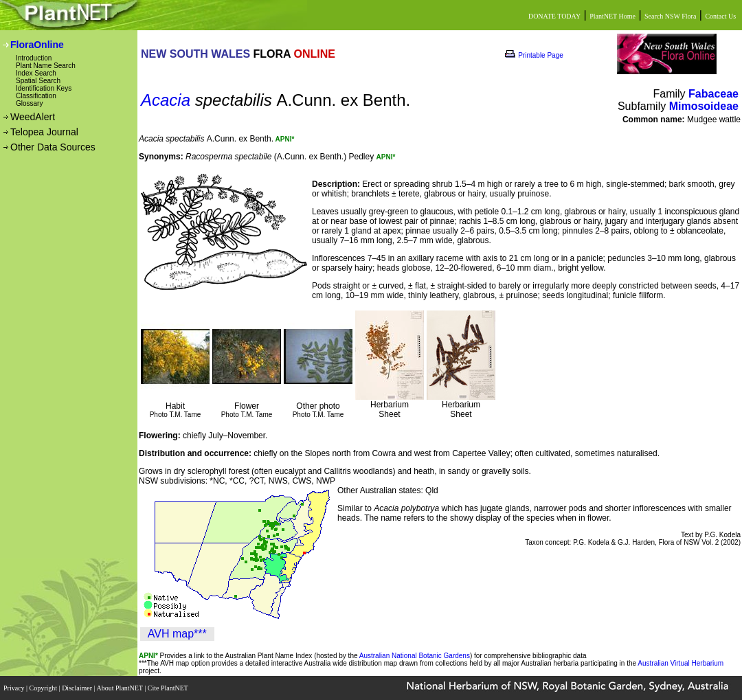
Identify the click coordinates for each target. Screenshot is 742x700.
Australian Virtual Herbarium (681, 663)
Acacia (166, 100)
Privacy (15, 688)
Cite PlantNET (169, 688)
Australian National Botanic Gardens (415, 656)
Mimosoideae (704, 106)
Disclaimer (78, 688)
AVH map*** (177, 634)
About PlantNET (120, 688)
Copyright (44, 688)
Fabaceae (713, 94)
